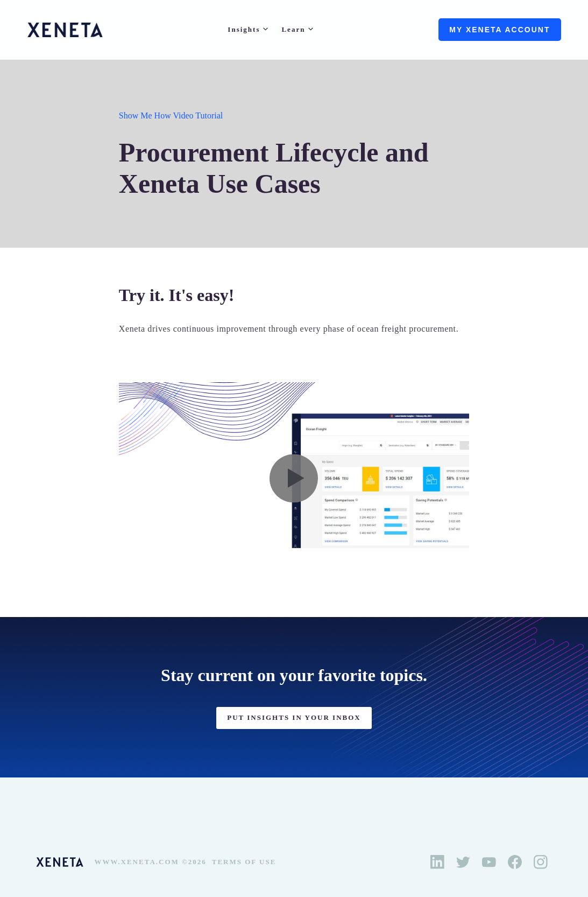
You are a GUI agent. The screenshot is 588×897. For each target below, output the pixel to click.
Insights (244, 29)
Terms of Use (244, 862)
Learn (293, 29)
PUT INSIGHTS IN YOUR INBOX (294, 717)
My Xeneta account (500, 30)
